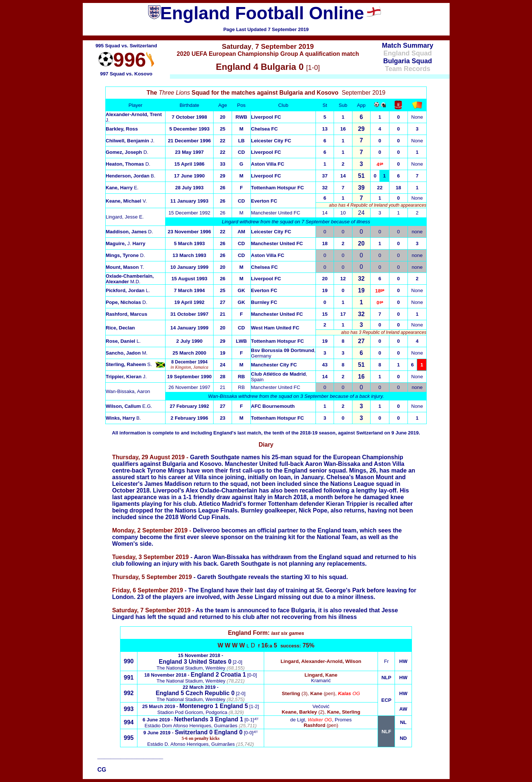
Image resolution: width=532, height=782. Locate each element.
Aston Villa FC (267, 164)
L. (128, 290)
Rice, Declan (120, 328)
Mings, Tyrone (125, 255)
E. (122, 188)
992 (129, 693)
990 (129, 661)
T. (125, 267)
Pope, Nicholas (127, 302)
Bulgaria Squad (407, 61)
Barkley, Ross (122, 129)
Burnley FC (264, 302)
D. (127, 152)
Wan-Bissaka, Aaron (128, 391)
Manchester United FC (275, 213)
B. (130, 176)
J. (130, 141)
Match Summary (408, 45)
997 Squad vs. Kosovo (126, 74)
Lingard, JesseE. (125, 217)
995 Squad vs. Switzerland (126, 46)
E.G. (129, 406)
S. (129, 364)
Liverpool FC (266, 117)
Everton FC (264, 201)
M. (127, 353)
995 (129, 738)
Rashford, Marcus (127, 314)
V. (126, 201)
